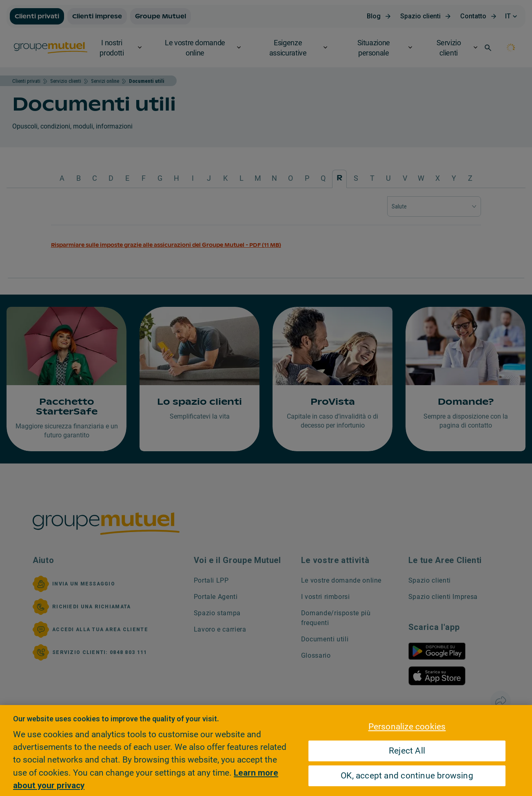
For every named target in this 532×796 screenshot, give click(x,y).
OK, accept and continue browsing (407, 776)
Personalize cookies (407, 727)
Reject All (407, 751)
